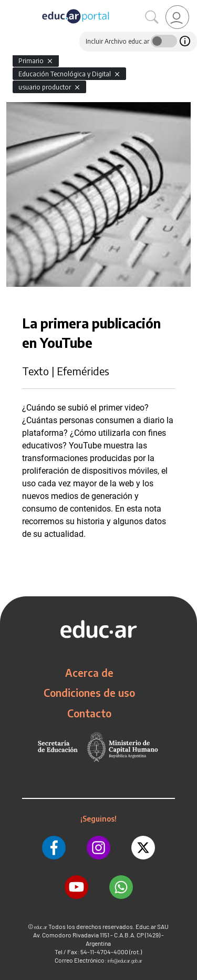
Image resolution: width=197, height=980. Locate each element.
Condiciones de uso (89, 693)
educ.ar (41, 927)
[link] (177, 17)
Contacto (89, 713)
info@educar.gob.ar (125, 961)
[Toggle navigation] (9, 6)
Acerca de (89, 673)
